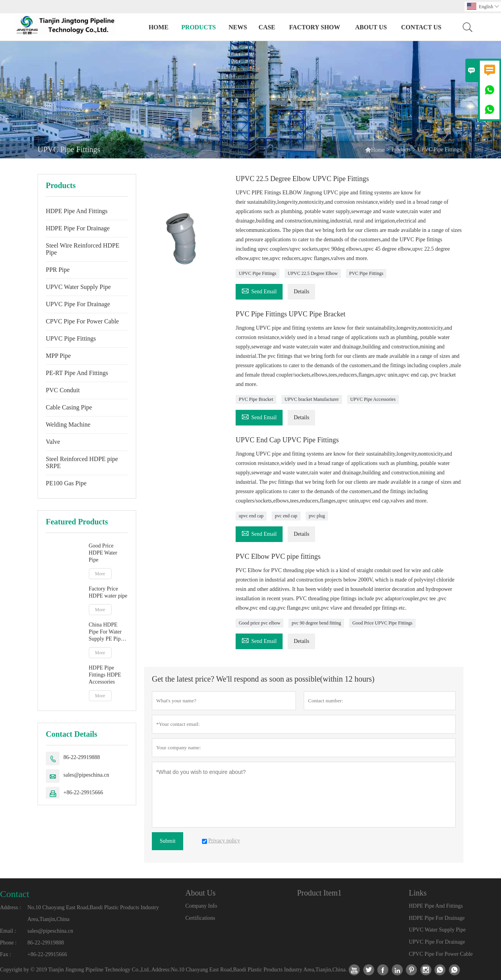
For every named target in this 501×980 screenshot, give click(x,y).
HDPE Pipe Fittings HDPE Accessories (105, 675)
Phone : (8, 943)
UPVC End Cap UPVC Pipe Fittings (287, 440)
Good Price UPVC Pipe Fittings (382, 623)
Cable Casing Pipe (69, 407)
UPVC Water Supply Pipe (78, 287)
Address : (10, 907)
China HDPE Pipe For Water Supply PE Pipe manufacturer (106, 632)
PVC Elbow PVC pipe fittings (278, 556)
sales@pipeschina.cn (86, 775)
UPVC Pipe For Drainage (78, 304)
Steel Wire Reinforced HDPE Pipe (83, 249)
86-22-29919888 (82, 757)
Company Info (201, 906)
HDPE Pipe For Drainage (78, 228)
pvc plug (317, 516)
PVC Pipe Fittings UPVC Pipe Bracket (291, 314)
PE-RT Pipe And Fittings (77, 373)
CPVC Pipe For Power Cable (82, 321)
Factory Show (315, 27)
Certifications (200, 918)
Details (301, 292)
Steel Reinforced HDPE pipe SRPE (82, 462)
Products (198, 27)
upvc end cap (251, 516)
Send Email (259, 290)
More (100, 574)
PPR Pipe (58, 270)
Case (267, 27)
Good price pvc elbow (260, 623)
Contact (15, 894)
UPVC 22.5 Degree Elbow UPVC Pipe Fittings (302, 179)
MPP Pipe (58, 356)
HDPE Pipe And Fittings (77, 211)
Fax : (5, 954)
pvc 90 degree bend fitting (316, 623)
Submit (168, 841)
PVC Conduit (63, 390)
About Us (371, 27)
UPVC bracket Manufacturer (312, 399)
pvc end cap (286, 516)
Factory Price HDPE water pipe (108, 592)
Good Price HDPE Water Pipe (103, 553)
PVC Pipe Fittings (366, 273)
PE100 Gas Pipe (66, 483)
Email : (8, 931)
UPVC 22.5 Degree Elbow (313, 273)
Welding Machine (68, 424)
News (238, 27)
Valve (53, 442)
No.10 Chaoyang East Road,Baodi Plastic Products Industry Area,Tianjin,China (93, 913)
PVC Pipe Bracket (256, 399)
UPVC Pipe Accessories (373, 399)
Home (159, 27)
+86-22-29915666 (83, 792)
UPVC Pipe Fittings (71, 338)
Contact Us (421, 27)
